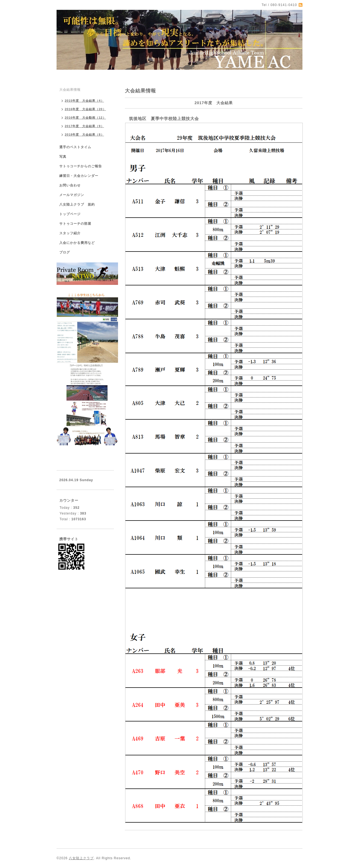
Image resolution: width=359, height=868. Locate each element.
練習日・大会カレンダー (79, 176)
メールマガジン (72, 195)
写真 (63, 157)
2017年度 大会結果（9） (84, 126)
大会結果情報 (70, 90)
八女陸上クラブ (81, 858)
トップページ (70, 214)
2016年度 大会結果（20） (85, 109)
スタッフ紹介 (70, 233)
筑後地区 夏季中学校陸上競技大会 (164, 119)
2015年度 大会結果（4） (84, 101)
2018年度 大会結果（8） (84, 135)
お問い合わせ (70, 185)
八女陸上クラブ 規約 (77, 204)
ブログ (65, 252)
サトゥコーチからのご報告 (81, 166)
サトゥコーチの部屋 (75, 224)
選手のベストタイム (75, 147)
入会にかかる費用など (77, 243)
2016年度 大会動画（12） (85, 118)
